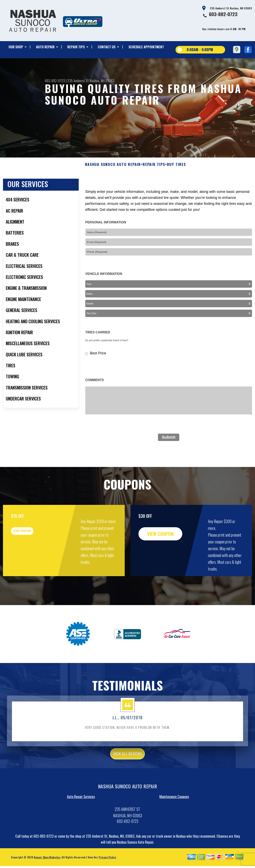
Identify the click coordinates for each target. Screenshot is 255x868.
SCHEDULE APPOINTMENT (146, 47)
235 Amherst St (78, 81)
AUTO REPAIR (45, 47)
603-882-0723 (223, 14)
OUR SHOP (16, 47)
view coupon (33, 549)
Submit (169, 453)
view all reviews (128, 770)
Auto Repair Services (81, 814)
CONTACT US (107, 47)
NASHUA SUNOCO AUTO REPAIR (113, 180)
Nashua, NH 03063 (102, 81)
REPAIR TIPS (76, 47)
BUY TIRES (176, 180)
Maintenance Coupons (174, 814)
